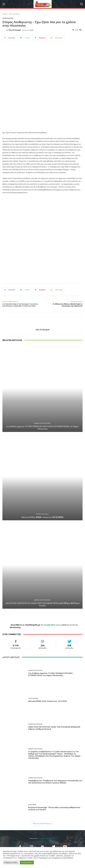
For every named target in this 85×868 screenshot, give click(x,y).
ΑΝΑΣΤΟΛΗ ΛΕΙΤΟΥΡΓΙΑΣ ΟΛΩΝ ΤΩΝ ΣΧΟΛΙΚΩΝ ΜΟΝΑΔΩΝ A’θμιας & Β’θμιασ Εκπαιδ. (42, 604)
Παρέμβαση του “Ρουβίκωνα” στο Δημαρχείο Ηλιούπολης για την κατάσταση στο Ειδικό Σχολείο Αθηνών (55, 782)
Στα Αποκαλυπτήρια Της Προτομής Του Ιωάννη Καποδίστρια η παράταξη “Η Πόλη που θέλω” (20, 305)
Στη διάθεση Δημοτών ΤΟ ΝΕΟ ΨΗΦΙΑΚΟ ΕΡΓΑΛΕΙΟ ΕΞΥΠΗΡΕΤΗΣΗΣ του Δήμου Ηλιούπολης (42, 428)
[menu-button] (4, 4)
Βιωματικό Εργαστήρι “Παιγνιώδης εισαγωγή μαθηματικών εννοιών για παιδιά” (54, 808)
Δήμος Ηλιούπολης (42, 423)
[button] (81, 4)
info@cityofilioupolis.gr (47, 838)
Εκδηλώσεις (32, 805)
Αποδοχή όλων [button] (27, 862)
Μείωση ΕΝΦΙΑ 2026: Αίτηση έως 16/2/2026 (43, 517)
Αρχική (5, 14)
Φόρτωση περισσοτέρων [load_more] (42, 823)
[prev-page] (4, 613)
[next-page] (8, 613)
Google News (50, 625)
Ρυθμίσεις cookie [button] (11, 862)
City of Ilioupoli (15, 30)
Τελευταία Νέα (14, 14)
